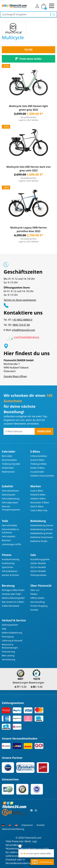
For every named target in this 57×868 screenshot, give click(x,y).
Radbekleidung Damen (42, 525)
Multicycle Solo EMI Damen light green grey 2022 (28, 108)
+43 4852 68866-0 (22, 320)
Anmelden (44, 431)
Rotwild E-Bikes (38, 495)
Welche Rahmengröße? (13, 598)
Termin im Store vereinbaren (20, 300)
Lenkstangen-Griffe (11, 544)
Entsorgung (8, 637)
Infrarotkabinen (10, 571)
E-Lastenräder (37, 472)
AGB (4, 629)
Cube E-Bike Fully (39, 510)
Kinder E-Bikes (38, 468)
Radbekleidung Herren (42, 529)
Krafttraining (8, 563)
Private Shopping (39, 606)
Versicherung (8, 659)
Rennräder (7, 456)
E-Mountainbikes (39, 456)
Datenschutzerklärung (13, 829)
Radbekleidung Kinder (41, 533)
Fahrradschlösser (10, 491)
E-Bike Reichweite (11, 606)
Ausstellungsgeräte (40, 559)
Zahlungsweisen (10, 625)
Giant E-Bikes (37, 506)
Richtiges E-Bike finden (13, 590)
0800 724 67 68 (21, 325)
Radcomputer (9, 495)
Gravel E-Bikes (37, 460)
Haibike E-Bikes (38, 499)
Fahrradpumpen (10, 502)
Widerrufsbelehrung (12, 633)
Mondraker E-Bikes (40, 502)
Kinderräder (8, 468)
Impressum (27, 825)
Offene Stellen (37, 598)
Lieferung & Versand (12, 641)
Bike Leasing (8, 656)
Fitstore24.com (33, 838)
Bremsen (6, 540)
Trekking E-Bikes (39, 464)
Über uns (35, 590)
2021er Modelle (38, 567)
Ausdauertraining (11, 559)
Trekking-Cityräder (11, 464)
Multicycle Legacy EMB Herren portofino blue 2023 (28, 229)
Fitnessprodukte (38, 575)
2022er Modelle (38, 571)
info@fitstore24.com (23, 330)
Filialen (34, 594)
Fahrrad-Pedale (9, 525)
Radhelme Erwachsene (42, 537)
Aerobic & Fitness (10, 575)
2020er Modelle (38, 563)
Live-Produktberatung (27, 337)
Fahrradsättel (9, 536)
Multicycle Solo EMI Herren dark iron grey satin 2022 (28, 169)
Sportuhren (8, 567)
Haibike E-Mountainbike (42, 476)
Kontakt (34, 610)
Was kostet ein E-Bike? (13, 602)
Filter (28, 50)
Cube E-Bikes (37, 491)
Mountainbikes (9, 460)
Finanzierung (8, 652)
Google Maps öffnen (15, 376)
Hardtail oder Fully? (11, 594)
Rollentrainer (8, 472)
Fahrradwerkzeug (11, 499)
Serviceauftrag (38, 602)
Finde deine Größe (30, 59)
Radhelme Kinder (39, 541)
